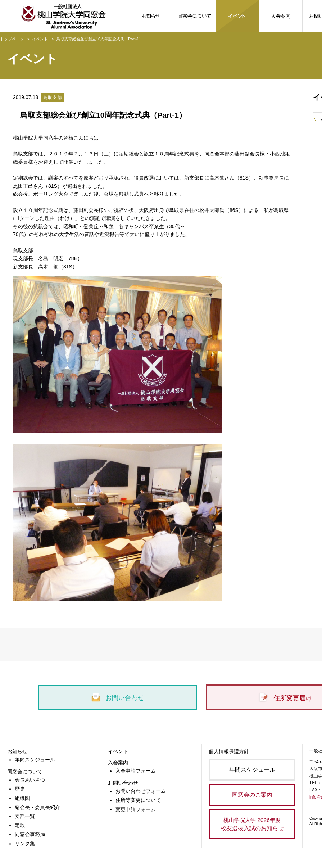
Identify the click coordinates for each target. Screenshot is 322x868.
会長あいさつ (30, 780)
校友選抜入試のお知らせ (252, 824)
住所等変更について (138, 800)
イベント (40, 39)
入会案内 (118, 763)
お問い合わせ (117, 698)
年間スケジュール (35, 760)
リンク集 (25, 844)
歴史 (20, 789)
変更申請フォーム (136, 809)
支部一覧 (25, 816)
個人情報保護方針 (229, 751)
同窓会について (25, 772)
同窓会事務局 (30, 834)
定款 (20, 825)
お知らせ (17, 751)
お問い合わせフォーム (141, 791)
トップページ (12, 39)
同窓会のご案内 (252, 795)
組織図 (22, 798)
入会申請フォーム (136, 771)
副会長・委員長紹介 (37, 807)
